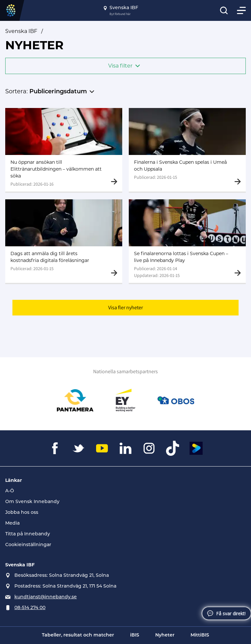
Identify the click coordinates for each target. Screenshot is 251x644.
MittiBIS (200, 635)
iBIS (135, 635)
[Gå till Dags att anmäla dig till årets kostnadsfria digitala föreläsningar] (64, 241)
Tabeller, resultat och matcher (78, 635)
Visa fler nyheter (125, 307)
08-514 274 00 (30, 608)
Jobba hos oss (22, 513)
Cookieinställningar (28, 545)
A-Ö (10, 491)
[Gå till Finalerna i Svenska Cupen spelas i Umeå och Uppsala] (187, 150)
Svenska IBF (21, 31)
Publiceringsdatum (58, 92)
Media (12, 523)
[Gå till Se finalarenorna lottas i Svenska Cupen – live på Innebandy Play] (187, 241)
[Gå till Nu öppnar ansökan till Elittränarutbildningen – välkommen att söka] (64, 150)
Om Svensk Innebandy (32, 502)
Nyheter (165, 635)
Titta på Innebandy (28, 534)
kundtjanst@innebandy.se (46, 597)
